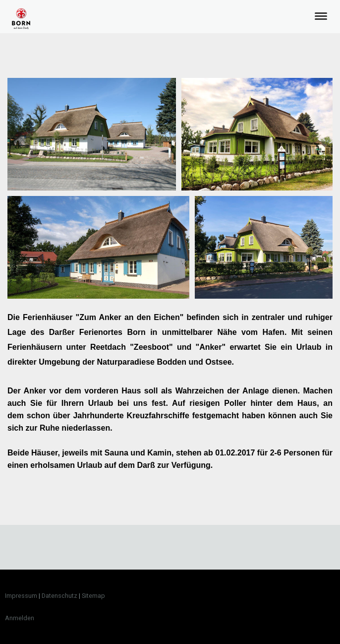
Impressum (21, 596)
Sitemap (93, 596)
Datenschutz (59, 596)
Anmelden (20, 618)
